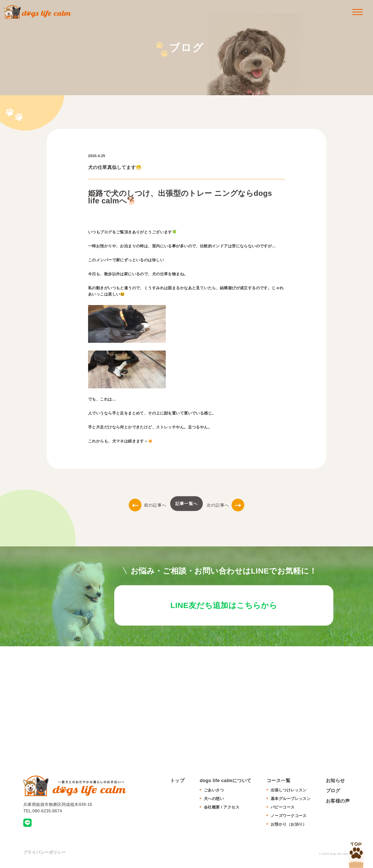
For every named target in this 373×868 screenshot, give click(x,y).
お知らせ (335, 782)
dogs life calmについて (226, 782)
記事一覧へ (187, 504)
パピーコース (283, 809)
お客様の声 (338, 802)
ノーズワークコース (289, 817)
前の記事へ (148, 505)
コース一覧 (278, 782)
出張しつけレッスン (289, 792)
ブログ (333, 792)
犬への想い (214, 800)
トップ (177, 782)
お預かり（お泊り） (289, 826)
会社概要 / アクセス (222, 809)
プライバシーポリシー (45, 854)
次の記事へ (225, 505)
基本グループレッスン (291, 800)
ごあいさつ (214, 792)
